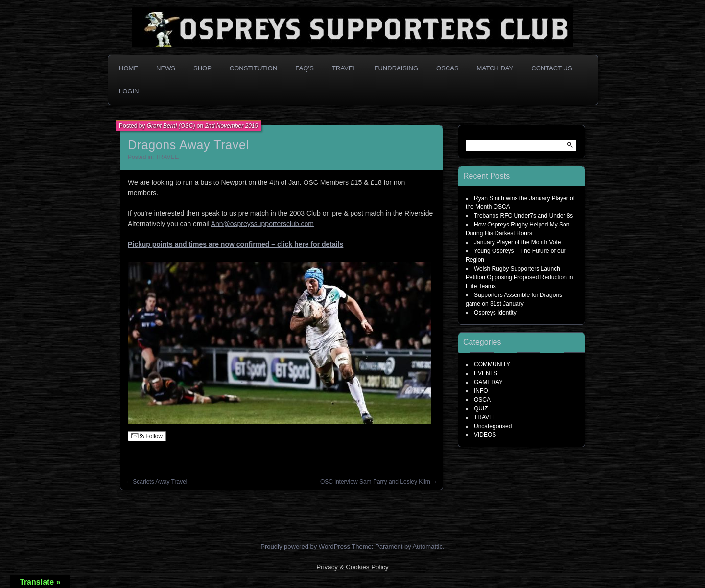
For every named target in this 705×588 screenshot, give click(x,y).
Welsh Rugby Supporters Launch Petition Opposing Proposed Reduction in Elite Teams (519, 277)
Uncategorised (493, 426)
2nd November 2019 (231, 126)
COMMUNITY (492, 364)
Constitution (254, 68)
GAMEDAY (488, 382)
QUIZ (481, 408)
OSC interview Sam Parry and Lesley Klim (375, 482)
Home (129, 68)
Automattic (428, 547)
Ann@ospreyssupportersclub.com (262, 224)
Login (129, 91)
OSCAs (447, 68)
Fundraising (397, 68)
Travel (344, 68)
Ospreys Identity (495, 313)
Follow (147, 436)
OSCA (482, 400)
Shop (202, 68)
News (166, 68)
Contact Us (552, 68)
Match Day (495, 68)
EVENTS (486, 373)
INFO (481, 391)
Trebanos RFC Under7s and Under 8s (523, 216)
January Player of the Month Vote (517, 242)
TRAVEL (166, 157)
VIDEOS (485, 435)
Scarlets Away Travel (160, 482)
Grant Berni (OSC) (171, 126)
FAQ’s (305, 68)
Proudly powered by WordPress (305, 547)
